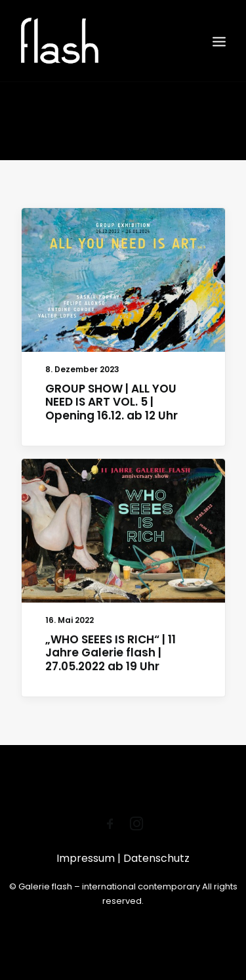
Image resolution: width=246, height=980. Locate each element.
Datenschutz (156, 858)
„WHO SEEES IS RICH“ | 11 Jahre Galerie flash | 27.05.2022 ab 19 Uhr (111, 654)
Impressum (87, 858)
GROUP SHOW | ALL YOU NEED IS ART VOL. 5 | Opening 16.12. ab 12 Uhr (112, 402)
